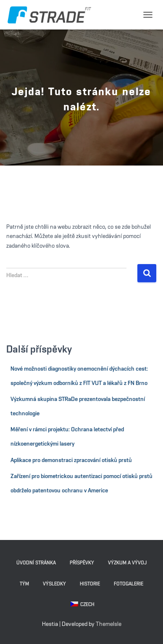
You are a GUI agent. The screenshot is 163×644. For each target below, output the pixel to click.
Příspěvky (82, 563)
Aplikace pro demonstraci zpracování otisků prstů (71, 460)
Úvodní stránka (36, 563)
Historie (90, 584)
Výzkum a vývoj (127, 563)
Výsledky (54, 584)
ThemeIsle (109, 624)
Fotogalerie (129, 584)
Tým (24, 584)
